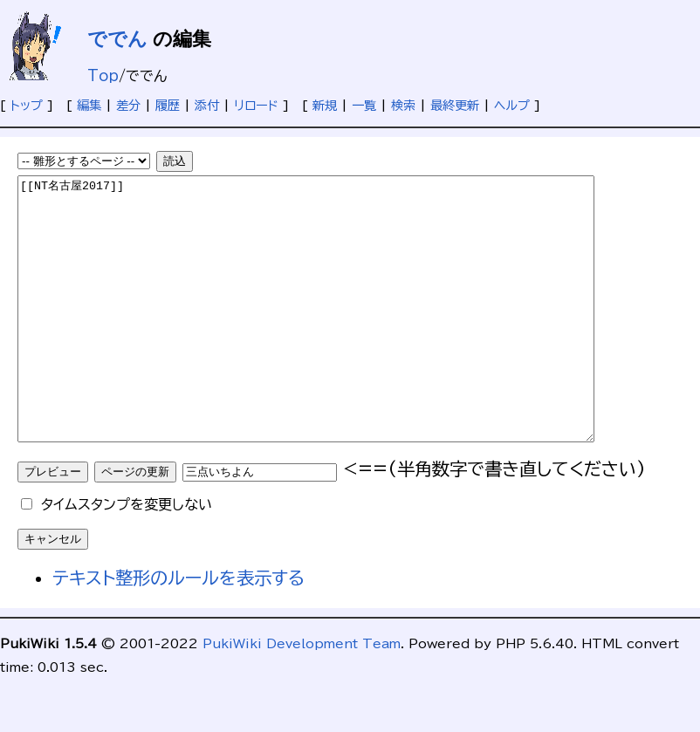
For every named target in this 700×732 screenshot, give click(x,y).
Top (103, 76)
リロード (256, 106)
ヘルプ (512, 106)
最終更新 (455, 106)
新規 (325, 106)
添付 (207, 106)
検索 (403, 106)
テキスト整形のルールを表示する (178, 630)
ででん (117, 39)
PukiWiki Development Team (302, 696)
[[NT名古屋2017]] (341, 335)
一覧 (364, 106)
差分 (128, 106)
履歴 (168, 106)
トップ (27, 106)
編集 (89, 106)
